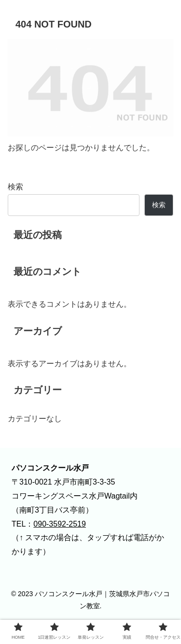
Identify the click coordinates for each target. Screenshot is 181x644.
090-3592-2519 (60, 524)
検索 (15, 187)
